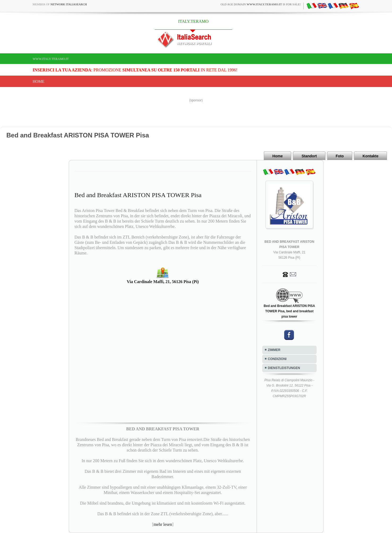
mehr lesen (163, 524)
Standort (309, 156)
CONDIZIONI (277, 359)
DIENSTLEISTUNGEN (284, 368)
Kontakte (371, 156)
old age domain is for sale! (261, 4)
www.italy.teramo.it (51, 59)
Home (38, 81)
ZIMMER (274, 350)
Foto (340, 156)
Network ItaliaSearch (69, 4)
